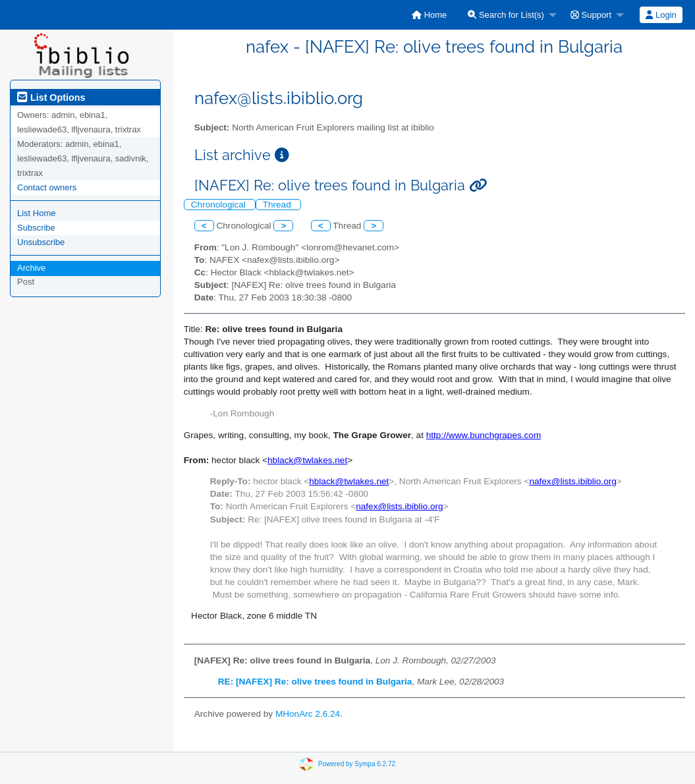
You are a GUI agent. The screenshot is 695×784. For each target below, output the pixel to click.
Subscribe (36, 228)
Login (661, 15)
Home (429, 15)
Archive (31, 268)
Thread (278, 205)
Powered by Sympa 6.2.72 (357, 763)
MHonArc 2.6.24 (308, 714)
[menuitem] (429, 15)
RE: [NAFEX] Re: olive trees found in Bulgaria (315, 682)
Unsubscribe (41, 242)
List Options (51, 98)
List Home (37, 213)
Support (591, 15)
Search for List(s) (506, 15)
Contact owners (47, 187)
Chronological (220, 205)
